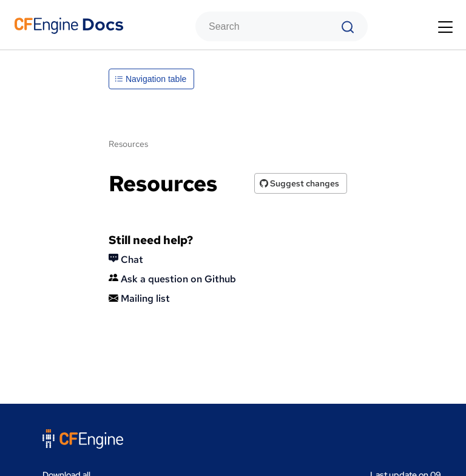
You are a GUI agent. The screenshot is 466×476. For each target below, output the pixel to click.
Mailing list (139, 298)
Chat (126, 260)
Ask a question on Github (172, 279)
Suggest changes (299, 183)
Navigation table (150, 79)
